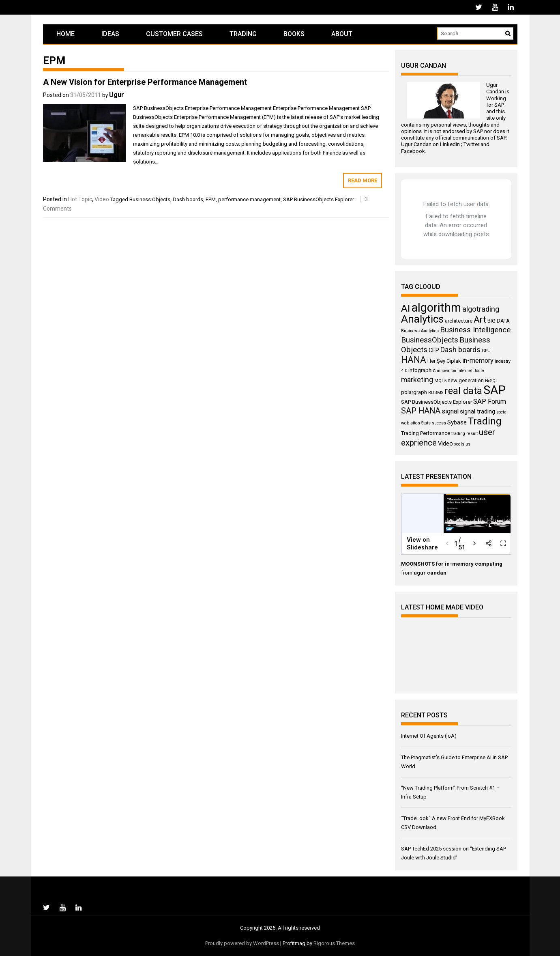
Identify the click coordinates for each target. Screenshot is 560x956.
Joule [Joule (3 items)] (479, 371)
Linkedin (450, 144)
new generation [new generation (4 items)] (466, 380)
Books (294, 34)
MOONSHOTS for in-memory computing (452, 564)
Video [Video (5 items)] (445, 444)
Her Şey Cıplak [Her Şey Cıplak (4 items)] (444, 361)
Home (65, 34)
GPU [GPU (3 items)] (486, 351)
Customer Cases (174, 34)
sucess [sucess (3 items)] (439, 423)
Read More (363, 180)
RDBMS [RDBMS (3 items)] (436, 393)
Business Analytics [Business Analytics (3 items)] (420, 331)
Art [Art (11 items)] (480, 320)
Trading (243, 34)
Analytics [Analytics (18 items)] (422, 319)
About (342, 34)
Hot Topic (80, 199)
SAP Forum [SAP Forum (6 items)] (490, 402)
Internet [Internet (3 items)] (465, 371)
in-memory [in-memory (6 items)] (478, 361)
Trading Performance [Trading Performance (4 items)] (426, 433)
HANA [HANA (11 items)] (414, 360)
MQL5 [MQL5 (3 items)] (440, 381)
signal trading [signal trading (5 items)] (477, 411)
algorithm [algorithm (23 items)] (436, 308)
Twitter (471, 144)
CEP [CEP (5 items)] (434, 350)
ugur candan (430, 573)
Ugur (117, 95)
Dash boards (188, 199)
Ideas (110, 34)
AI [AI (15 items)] (406, 308)
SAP (499, 105)
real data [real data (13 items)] (463, 391)
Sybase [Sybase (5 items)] (457, 422)
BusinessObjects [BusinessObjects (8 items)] (430, 340)
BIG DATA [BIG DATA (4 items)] (499, 321)
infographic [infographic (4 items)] (422, 370)
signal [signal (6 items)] (450, 411)
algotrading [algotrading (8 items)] (481, 309)
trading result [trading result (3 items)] (465, 434)
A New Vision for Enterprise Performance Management (145, 82)
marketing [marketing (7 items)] (417, 380)
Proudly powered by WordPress (242, 943)
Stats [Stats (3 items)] (426, 423)
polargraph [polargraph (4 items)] (414, 392)
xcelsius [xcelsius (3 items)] (462, 444)
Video (102, 199)
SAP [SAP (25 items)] (495, 390)
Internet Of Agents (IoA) (429, 736)
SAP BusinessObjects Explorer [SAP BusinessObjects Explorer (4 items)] (437, 402)
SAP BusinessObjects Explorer (319, 199)
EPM (211, 199)
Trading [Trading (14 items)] (485, 421)
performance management (249, 199)
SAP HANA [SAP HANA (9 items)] (421, 411)
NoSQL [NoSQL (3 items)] (491, 381)
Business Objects (150, 199)
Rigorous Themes (334, 943)
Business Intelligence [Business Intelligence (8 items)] (475, 330)
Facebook (413, 151)
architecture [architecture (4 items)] (459, 321)
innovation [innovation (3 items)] (446, 371)
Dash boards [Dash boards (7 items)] (460, 350)
